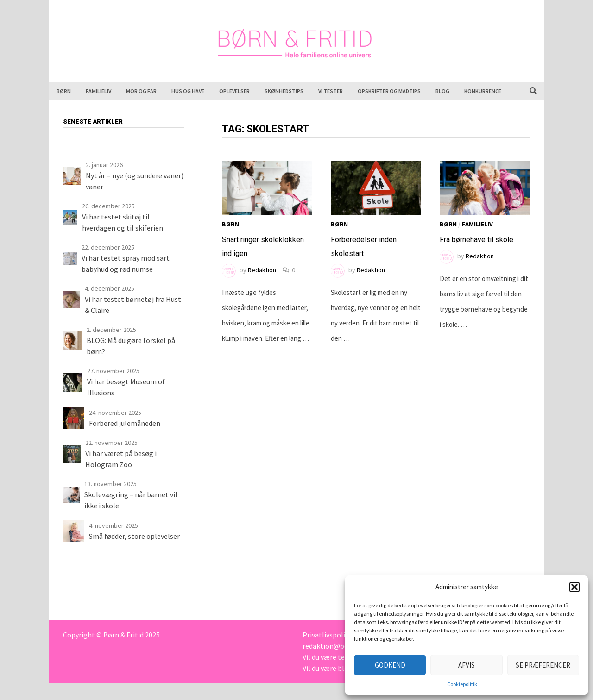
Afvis (467, 665)
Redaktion (262, 270)
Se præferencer (543, 665)
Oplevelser (234, 91)
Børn (64, 91)
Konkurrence (483, 91)
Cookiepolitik (462, 684)
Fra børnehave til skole (476, 240)
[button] (574, 587)
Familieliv (98, 91)
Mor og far (141, 91)
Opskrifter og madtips (389, 91)
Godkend (390, 665)
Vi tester (331, 91)
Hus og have (188, 91)
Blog (442, 91)
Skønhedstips (284, 91)
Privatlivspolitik (328, 635)
